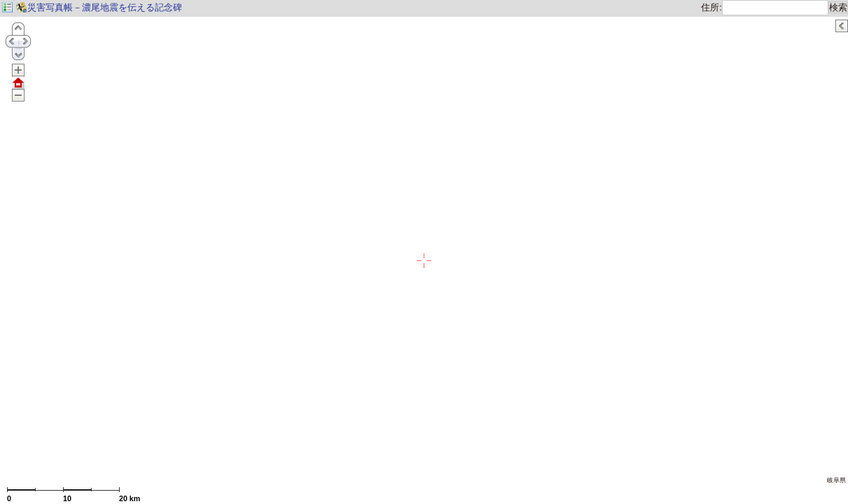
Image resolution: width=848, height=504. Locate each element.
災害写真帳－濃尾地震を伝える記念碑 (98, 7)
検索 (838, 7)
